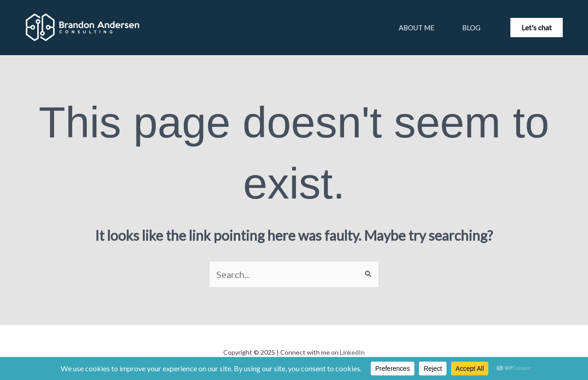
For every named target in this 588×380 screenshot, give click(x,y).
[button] (537, 28)
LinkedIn (352, 352)
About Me (417, 28)
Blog (471, 28)
